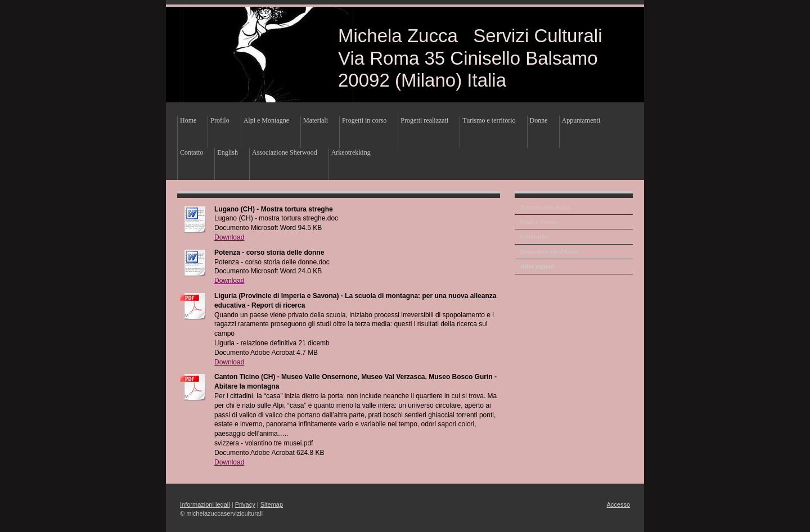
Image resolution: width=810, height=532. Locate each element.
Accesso (618, 504)
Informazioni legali (205, 504)
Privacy (245, 504)
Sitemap (272, 504)
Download (229, 237)
